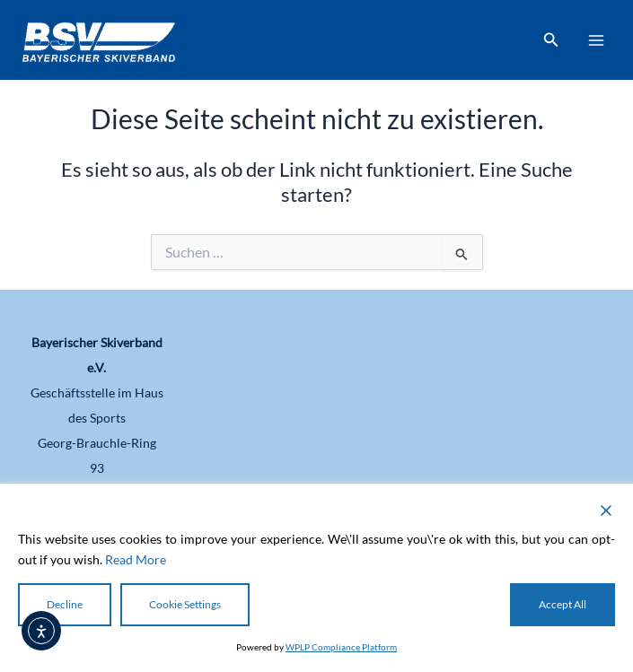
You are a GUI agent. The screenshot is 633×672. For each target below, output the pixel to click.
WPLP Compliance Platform (341, 647)
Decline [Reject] (65, 604)
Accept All (563, 604)
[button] (551, 40)
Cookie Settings (185, 604)
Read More (136, 559)
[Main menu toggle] (596, 40)
